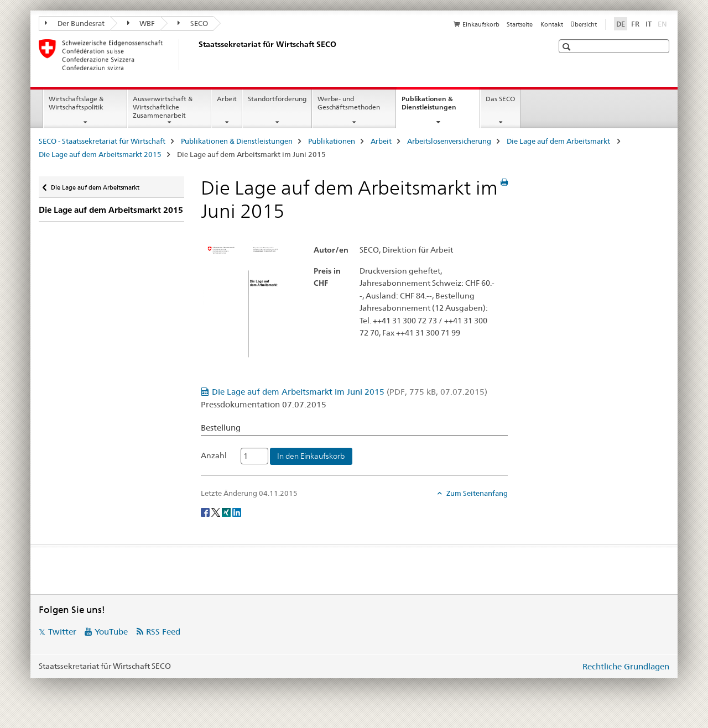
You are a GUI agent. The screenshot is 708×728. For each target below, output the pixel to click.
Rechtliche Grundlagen (626, 666)
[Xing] (227, 511)
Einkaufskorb (481, 24)
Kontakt (552, 24)
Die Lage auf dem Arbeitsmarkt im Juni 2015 (350, 392)
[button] (568, 47)
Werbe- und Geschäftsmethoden (349, 103)
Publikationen (332, 141)
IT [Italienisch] (649, 24)
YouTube (111, 632)
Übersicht (584, 24)
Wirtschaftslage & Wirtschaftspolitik (76, 103)
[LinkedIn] (237, 511)
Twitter (62, 632)
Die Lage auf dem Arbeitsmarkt (559, 141)
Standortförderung (277, 99)
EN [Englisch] (663, 23)
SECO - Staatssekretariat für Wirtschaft (102, 141)
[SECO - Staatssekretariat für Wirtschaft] (196, 55)
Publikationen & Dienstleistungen (441, 107)
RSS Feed (163, 632)
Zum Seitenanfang (476, 493)
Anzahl (214, 455)
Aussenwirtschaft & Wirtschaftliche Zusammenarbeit (163, 107)
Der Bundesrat (75, 23)
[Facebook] (206, 511)
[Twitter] (217, 511)
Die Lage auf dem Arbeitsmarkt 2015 (100, 154)
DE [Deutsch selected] (621, 24)
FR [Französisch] (635, 24)
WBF (141, 23)
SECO (193, 23)
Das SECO (500, 99)
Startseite (520, 24)
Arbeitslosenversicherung (449, 141)
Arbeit (227, 99)
